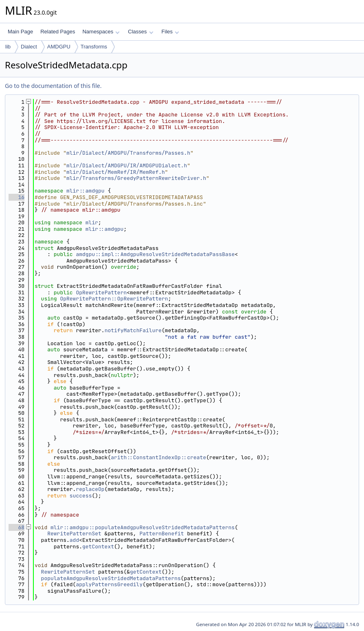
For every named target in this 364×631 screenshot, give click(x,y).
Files (170, 32)
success (81, 496)
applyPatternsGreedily (109, 584)
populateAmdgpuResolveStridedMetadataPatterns (111, 578)
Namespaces (101, 32)
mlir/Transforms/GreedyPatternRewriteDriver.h (136, 178)
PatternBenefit (161, 534)
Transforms (94, 47)
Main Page (20, 32)
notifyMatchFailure (133, 330)
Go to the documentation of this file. (53, 86)
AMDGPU (59, 47)
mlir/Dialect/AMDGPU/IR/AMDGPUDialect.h (127, 165)
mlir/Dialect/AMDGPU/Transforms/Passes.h (128, 153)
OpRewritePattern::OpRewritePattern (114, 299)
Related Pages (58, 32)
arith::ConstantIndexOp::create (158, 457)
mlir (92, 222)
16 (16, 197)
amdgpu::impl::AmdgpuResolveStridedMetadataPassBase (155, 254)
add (74, 540)
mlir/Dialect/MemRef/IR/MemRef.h (116, 172)
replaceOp (90, 489)
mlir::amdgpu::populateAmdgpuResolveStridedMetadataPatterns (143, 527)
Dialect (29, 47)
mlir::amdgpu (86, 191)
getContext (98, 547)
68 (16, 527)
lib (8, 47)
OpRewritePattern (101, 292)
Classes (140, 32)
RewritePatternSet (74, 534)
